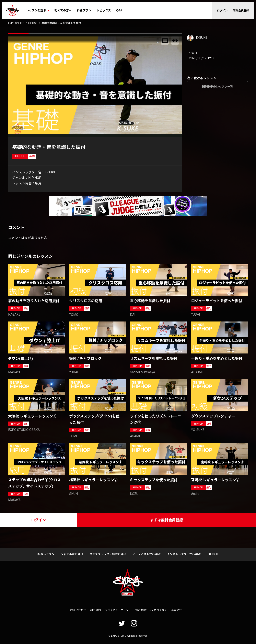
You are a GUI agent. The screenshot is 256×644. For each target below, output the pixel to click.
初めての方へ (63, 10)
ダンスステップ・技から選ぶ (108, 554)
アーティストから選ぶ (147, 554)
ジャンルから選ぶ (72, 554)
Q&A (119, 10)
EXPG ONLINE (16, 23)
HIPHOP (33, 23)
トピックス (104, 10)
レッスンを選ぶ (36, 10)
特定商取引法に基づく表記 (151, 610)
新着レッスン (46, 554)
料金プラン (84, 10)
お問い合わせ (78, 610)
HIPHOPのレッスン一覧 (218, 87)
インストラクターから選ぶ (184, 554)
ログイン (222, 10)
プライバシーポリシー (118, 610)
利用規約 (95, 610)
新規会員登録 (241, 10)
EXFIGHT (213, 554)
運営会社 (176, 610)
